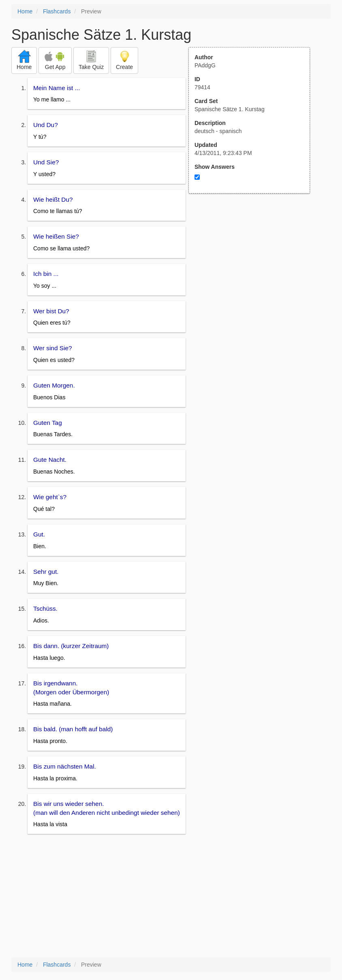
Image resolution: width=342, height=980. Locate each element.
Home (25, 11)
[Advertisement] (254, 273)
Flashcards (57, 11)
